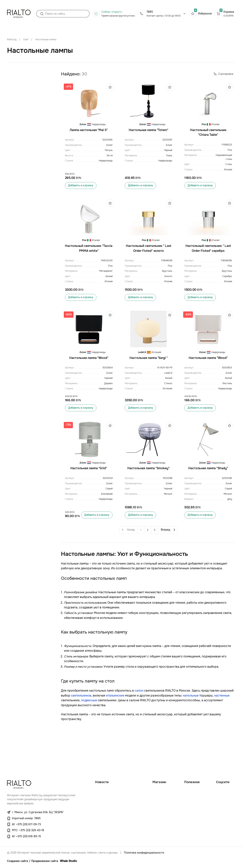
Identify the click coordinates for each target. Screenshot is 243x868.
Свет (26, 39)
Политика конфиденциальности (144, 853)
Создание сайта (18, 861)
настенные (222, 734)
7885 (150, 13)
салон (139, 729)
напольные (191, 734)
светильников (81, 734)
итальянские (115, 734)
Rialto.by (12, 39)
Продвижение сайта (45, 861)
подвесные (89, 739)
